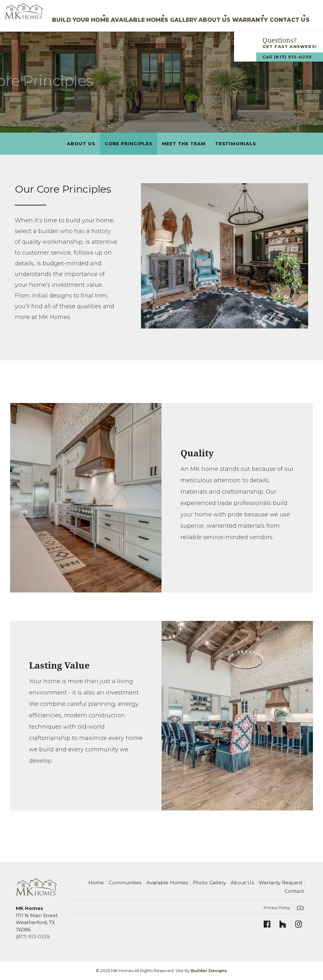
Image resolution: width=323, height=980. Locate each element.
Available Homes (167, 883)
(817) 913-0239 (33, 937)
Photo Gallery (209, 883)
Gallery (153, 16)
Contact (294, 891)
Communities (125, 883)
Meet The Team (184, 144)
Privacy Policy (277, 908)
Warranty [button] (235, 16)
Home (96, 883)
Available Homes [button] (101, 16)
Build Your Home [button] (35, 16)
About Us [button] (190, 16)
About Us (81, 144)
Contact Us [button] (283, 16)
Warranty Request (281, 883)
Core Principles (129, 144)
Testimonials (236, 144)
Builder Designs (209, 971)
